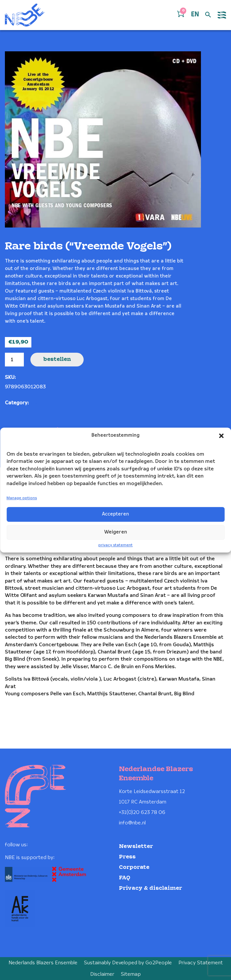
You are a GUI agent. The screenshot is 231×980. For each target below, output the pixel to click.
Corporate (134, 867)
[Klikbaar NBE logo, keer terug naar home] (25, 15)
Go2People (159, 963)
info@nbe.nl (132, 823)
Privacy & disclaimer (150, 888)
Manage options (22, 498)
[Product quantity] (14, 360)
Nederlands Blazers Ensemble (43, 963)
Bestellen (57, 359)
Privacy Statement (201, 963)
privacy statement (115, 545)
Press (127, 857)
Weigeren (116, 532)
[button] (221, 436)
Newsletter (136, 846)
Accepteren (115, 514)
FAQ (125, 878)
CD (33, 403)
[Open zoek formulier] (208, 15)
